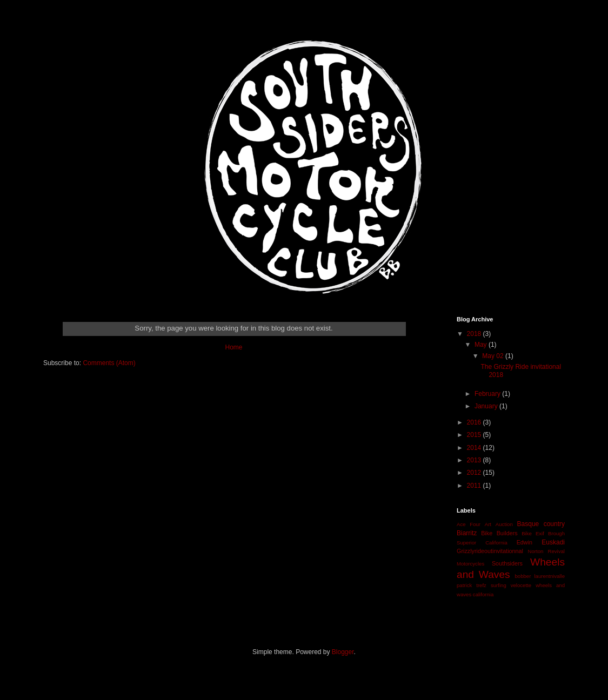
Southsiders (507, 563)
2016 (475, 422)
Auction (504, 524)
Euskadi (553, 542)
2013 (475, 460)
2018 (475, 334)
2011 (475, 486)
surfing (499, 585)
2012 (475, 473)
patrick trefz (472, 585)
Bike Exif (533, 533)
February (488, 394)
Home (233, 347)
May (482, 345)
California (496, 543)
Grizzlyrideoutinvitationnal (490, 551)
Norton (536, 551)
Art (488, 524)
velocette (521, 585)
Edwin (525, 542)
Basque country (541, 524)
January (487, 406)
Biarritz (467, 533)
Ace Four (469, 524)
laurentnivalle (549, 576)
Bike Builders (499, 533)
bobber (523, 576)
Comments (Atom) (109, 363)
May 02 (494, 356)
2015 (475, 435)
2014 (475, 448)
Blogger (343, 652)
